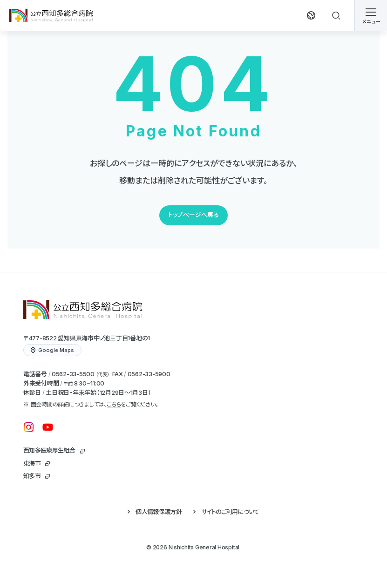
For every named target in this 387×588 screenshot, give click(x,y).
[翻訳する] (311, 15)
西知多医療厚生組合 (49, 450)
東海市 (32, 463)
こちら (114, 404)
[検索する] (336, 15)
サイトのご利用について (230, 512)
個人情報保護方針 (159, 512)
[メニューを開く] (371, 15)
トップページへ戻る (193, 215)
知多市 (32, 476)
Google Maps (52, 350)
